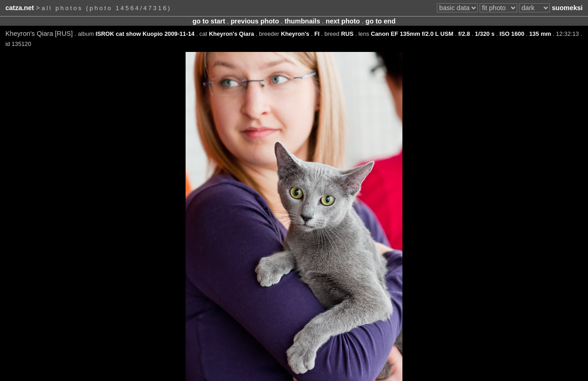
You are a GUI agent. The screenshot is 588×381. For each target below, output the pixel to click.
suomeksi (567, 8)
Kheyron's (295, 34)
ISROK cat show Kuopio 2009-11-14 (145, 34)
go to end (381, 21)
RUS (347, 34)
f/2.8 (464, 34)
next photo (343, 21)
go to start (209, 21)
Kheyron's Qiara (232, 34)
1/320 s (485, 34)
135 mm (540, 34)
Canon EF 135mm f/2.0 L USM (412, 34)
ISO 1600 (512, 34)
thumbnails (302, 21)
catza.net (20, 8)
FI (317, 34)
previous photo (255, 21)
